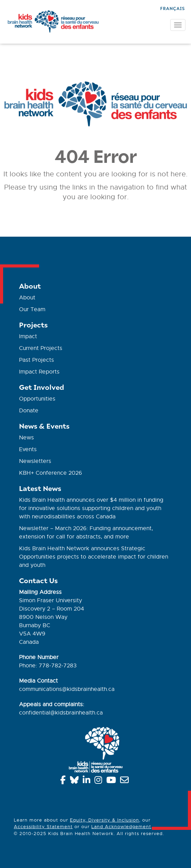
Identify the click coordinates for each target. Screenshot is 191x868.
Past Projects (37, 360)
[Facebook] (64, 781)
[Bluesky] (75, 781)
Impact (28, 336)
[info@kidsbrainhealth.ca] (126, 781)
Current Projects (41, 348)
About (27, 298)
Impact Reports (39, 372)
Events (28, 449)
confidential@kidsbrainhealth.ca (61, 713)
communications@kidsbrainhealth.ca (67, 689)
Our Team (32, 309)
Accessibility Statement (43, 827)
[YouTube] (112, 781)
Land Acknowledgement (121, 827)
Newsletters (35, 461)
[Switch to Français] (172, 8)
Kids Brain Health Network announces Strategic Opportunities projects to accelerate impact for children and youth (94, 557)
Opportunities (37, 399)
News (26, 438)
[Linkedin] (88, 781)
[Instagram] (99, 781)
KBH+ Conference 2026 (51, 473)
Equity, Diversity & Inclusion (104, 820)
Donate (29, 411)
